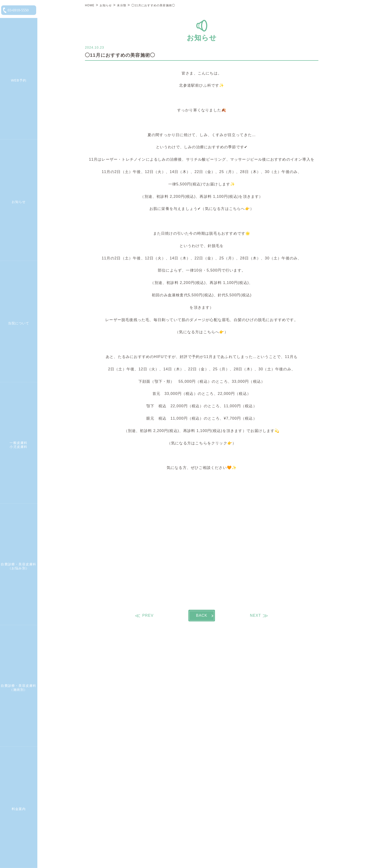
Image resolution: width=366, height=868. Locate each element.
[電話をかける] (19, 10)
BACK (202, 615)
